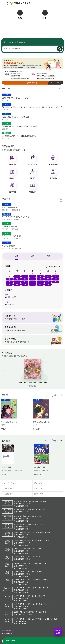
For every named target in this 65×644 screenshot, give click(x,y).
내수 (17, 256)
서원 (49, 256)
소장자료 (10, 42)
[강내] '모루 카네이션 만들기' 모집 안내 (16, 98)
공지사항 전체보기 (61, 90)
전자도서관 (32, 192)
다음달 (58, 267)
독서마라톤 (12, 164)
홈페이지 (22, 42)
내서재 (45, 18)
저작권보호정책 (7, 634)
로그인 (20, 18)
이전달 (47, 267)
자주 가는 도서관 (58, 632)
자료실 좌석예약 (53, 164)
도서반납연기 (32, 164)
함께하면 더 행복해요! (10, 227)
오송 (33, 256)
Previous (51, 83)
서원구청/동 (8, 489)
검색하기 (60, 49)
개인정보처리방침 (8, 631)
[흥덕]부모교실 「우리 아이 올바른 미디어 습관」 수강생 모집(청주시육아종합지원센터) (32, 107)
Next (58, 83)
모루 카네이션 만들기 (9, 208)
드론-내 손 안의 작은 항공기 (12, 236)
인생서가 (12, 178)
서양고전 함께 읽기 (9, 246)
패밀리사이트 (38, 494)
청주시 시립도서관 (36, 3)
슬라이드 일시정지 (61, 83)
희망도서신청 (53, 178)
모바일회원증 (10, 641)
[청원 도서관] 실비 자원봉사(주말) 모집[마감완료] (19, 127)
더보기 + (61, 395)
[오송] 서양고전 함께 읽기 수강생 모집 (15, 117)
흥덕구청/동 (38, 489)
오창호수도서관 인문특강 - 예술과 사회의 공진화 (19, 136)
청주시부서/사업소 (10, 483)
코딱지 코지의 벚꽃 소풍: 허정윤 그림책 (32, 383)
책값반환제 (12, 192)
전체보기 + (61, 200)
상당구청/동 (38, 483)
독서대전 (32, 178)
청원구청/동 (8, 494)
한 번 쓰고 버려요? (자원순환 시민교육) (16, 217)
